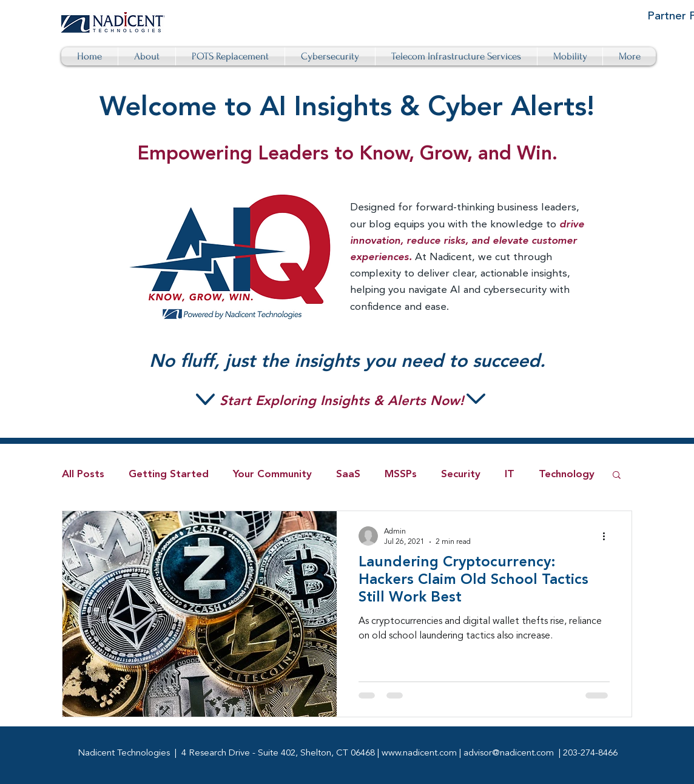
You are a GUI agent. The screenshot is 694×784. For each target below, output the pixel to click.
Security (461, 474)
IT (510, 474)
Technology (567, 474)
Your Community (272, 474)
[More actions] (608, 536)
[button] (617, 476)
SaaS (348, 474)
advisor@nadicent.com (509, 753)
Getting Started (169, 474)
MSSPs (401, 474)
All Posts (83, 474)
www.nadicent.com (419, 753)
